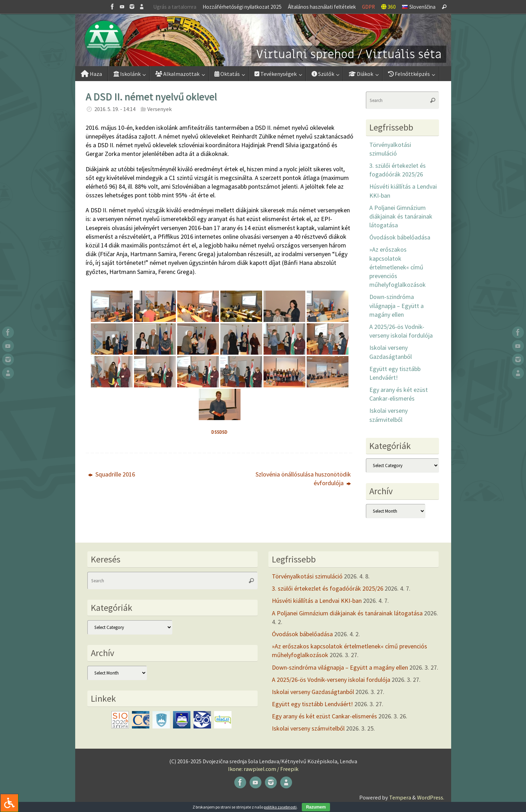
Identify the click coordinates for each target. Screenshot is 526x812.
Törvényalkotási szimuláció (307, 576)
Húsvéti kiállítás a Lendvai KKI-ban (317, 601)
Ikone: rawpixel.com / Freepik (263, 769)
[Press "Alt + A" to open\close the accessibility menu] (9, 803)
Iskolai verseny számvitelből (308, 728)
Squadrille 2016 (112, 474)
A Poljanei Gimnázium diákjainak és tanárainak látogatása (401, 216)
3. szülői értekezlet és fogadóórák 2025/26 (328, 588)
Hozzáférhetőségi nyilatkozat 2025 (242, 7)
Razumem (316, 807)
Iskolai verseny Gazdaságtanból (313, 692)
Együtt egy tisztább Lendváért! (312, 704)
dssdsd (219, 432)
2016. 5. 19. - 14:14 (115, 109)
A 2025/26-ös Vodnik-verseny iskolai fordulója (331, 680)
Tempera (400, 797)
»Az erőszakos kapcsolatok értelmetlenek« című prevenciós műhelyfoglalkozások (398, 267)
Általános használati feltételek (322, 7)
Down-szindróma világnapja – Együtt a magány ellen (397, 305)
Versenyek (159, 109)
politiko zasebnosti (280, 807)
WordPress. (431, 797)
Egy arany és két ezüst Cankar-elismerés (324, 716)
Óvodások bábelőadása (400, 237)
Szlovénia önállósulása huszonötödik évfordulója (303, 479)
